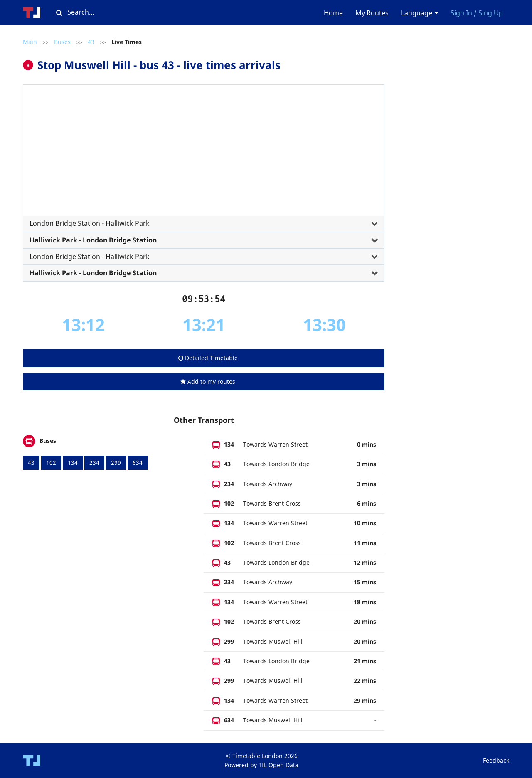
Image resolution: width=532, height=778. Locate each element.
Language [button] (420, 13)
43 (91, 42)
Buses (62, 42)
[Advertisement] (204, 153)
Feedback (496, 760)
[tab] (204, 163)
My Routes (372, 13)
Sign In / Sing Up (477, 13)
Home (333, 13)
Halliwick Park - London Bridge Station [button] (93, 240)
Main (30, 42)
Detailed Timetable (208, 358)
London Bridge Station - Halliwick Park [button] (90, 223)
